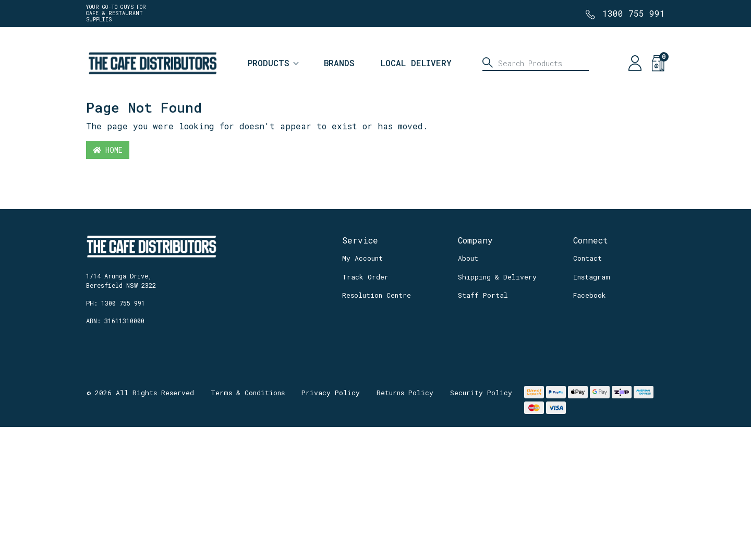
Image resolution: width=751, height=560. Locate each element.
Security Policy (481, 393)
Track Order (365, 277)
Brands (339, 63)
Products (269, 63)
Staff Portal (483, 295)
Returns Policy (405, 393)
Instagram (592, 277)
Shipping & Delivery (497, 277)
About (468, 258)
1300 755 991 (634, 13)
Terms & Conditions (248, 393)
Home (108, 150)
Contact (588, 258)
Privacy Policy (331, 393)
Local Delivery (416, 63)
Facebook (590, 295)
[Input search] (536, 63)
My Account (362, 258)
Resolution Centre (377, 295)
